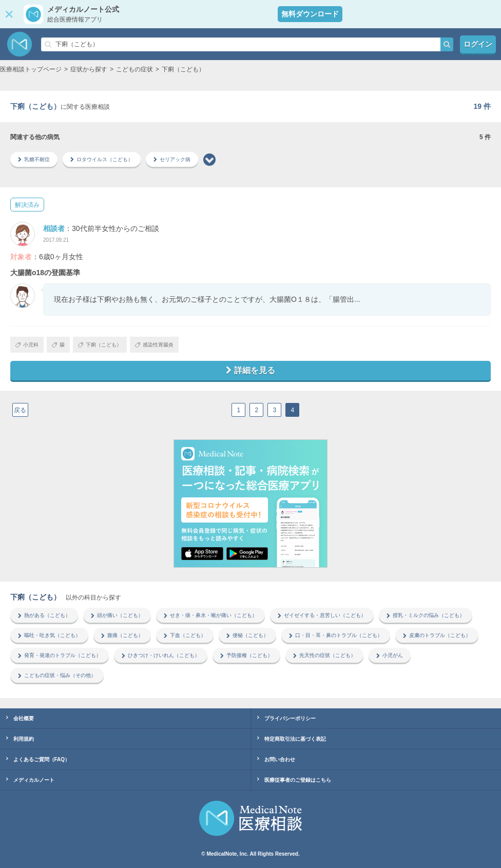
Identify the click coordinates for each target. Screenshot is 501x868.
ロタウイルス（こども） (102, 159)
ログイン (478, 44)
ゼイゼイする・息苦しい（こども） (322, 615)
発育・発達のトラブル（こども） (60, 655)
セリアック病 (172, 159)
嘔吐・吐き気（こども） (49, 635)
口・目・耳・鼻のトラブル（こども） (336, 635)
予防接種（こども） (246, 655)
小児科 (27, 345)
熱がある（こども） (44, 615)
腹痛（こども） (122, 635)
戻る (20, 410)
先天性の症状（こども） (324, 655)
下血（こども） (185, 635)
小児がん (390, 655)
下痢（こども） (100, 345)
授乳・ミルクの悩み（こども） (426, 615)
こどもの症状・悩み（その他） (57, 675)
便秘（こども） (247, 635)
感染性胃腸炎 (154, 345)
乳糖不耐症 (34, 159)
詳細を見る (250, 370)
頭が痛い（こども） (117, 615)
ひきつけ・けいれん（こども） (161, 655)
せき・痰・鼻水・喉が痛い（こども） (210, 615)
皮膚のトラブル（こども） (437, 635)
